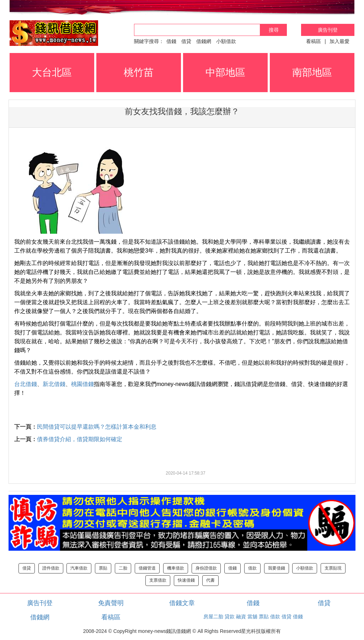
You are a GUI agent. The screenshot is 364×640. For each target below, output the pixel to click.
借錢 (171, 41)
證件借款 (51, 568)
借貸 (186, 41)
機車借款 (176, 568)
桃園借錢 (82, 384)
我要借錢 (277, 568)
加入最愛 (339, 41)
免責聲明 (111, 603)
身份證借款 (206, 568)
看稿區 (314, 41)
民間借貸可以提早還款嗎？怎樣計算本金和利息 (97, 427)
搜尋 (274, 30)
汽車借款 (79, 568)
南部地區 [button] (312, 72)
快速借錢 (186, 580)
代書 (210, 580)
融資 (241, 617)
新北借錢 (54, 384)
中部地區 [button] (225, 72)
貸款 (230, 617)
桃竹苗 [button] (139, 72)
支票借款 (158, 580)
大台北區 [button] (52, 72)
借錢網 (204, 41)
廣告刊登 (328, 30)
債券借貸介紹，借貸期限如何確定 (80, 439)
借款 (252, 568)
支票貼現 (333, 568)
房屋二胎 (213, 617)
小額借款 (226, 41)
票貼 (103, 568)
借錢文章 (182, 603)
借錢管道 (147, 568)
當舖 (252, 617)
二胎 (123, 568)
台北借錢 (26, 384)
